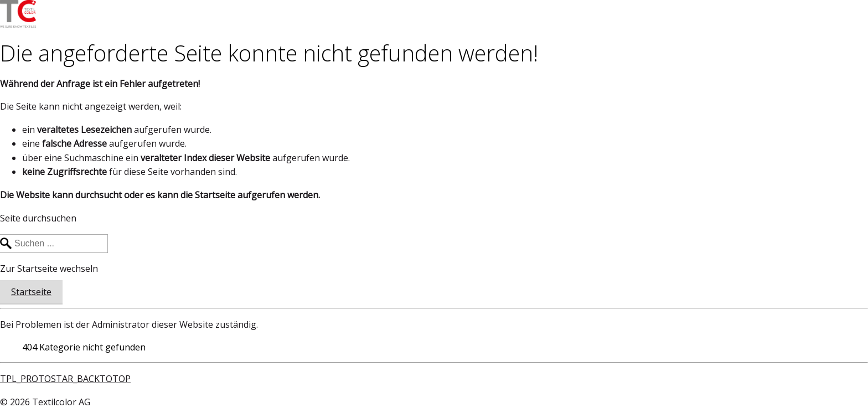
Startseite (31, 292)
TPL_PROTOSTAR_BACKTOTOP (65, 379)
